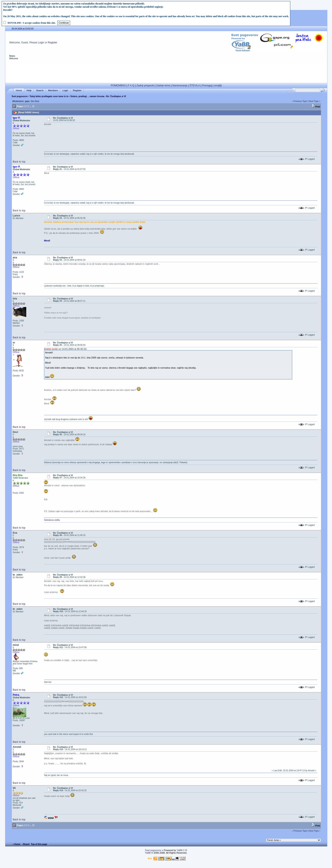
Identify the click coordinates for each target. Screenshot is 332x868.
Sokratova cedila (52, 520)
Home (19, 90)
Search (40, 90)
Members (53, 90)
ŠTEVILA (195, 85)
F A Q (131, 85)
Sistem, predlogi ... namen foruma (87, 96)
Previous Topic (300, 101)
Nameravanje (180, 85)
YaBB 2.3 (181, 850)
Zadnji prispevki (145, 85)
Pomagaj (207, 85)
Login (41, 43)
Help (29, 90)
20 (33, 106)
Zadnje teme (163, 85)
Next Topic (314, 101)
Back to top (19, 162)
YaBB (148, 853)
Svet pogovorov (20, 96)
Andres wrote (51, 349)
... (30, 106)
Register (53, 43)
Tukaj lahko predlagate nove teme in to (49, 96)
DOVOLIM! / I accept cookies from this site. (32, 23)
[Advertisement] (166, 72)
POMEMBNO (118, 85)
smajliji (218, 85)
